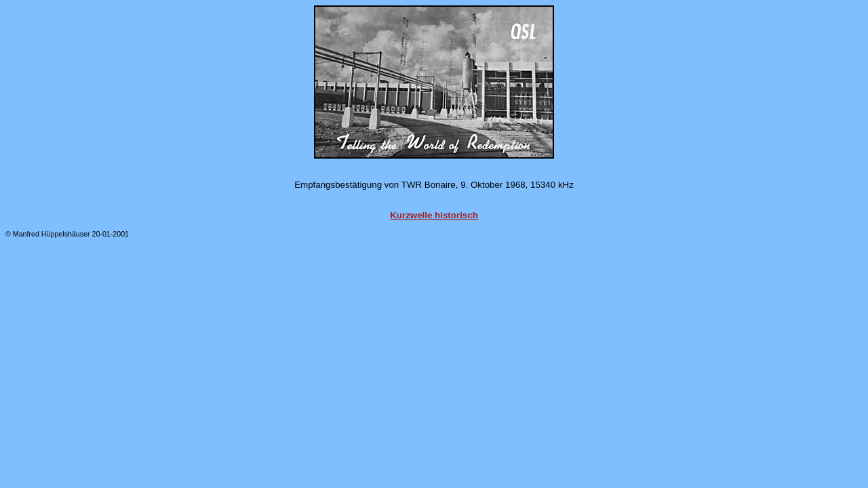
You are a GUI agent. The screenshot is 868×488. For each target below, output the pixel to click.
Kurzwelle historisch (434, 215)
